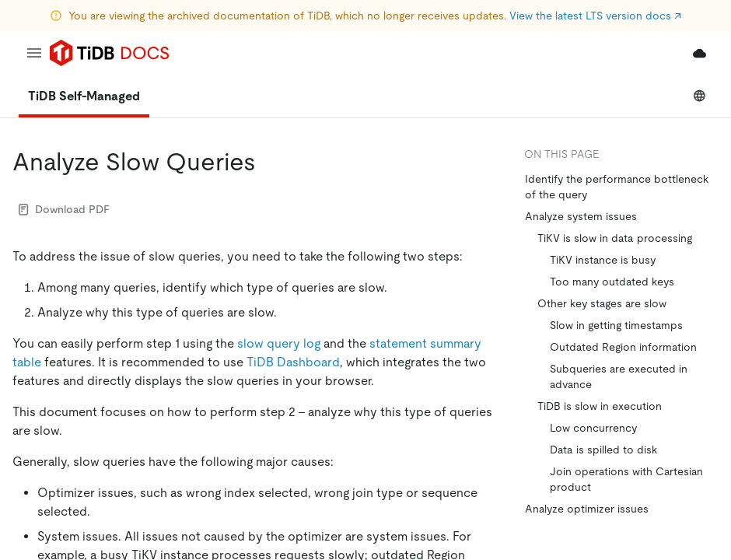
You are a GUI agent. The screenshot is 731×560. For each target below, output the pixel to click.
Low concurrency (593, 428)
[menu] (34, 53)
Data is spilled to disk (603, 450)
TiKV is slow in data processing (615, 238)
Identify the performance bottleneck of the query (617, 187)
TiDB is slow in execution (600, 406)
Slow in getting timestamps (616, 325)
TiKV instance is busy (603, 260)
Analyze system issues (581, 216)
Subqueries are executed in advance (619, 376)
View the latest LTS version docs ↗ (595, 16)
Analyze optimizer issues (587, 509)
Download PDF (64, 209)
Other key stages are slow (602, 303)
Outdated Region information (623, 347)
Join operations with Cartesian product (626, 479)
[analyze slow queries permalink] (268, 162)
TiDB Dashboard (293, 362)
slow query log (279, 343)
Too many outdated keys (612, 282)
